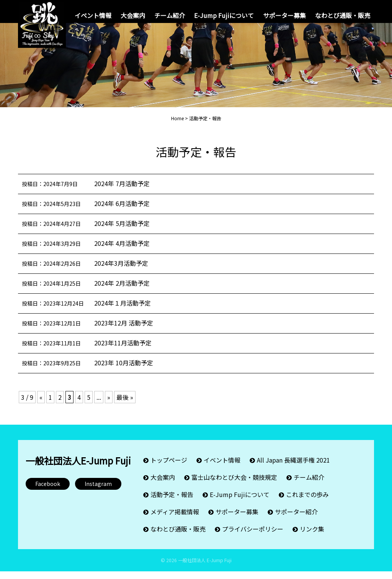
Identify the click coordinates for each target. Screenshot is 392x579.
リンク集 (312, 536)
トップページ (169, 468)
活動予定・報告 (172, 502)
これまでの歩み (307, 502)
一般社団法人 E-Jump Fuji (205, 568)
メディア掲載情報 (175, 519)
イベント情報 (93, 15)
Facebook (48, 491)
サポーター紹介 (296, 519)
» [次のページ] (109, 405)
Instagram (98, 491)
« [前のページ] (41, 405)
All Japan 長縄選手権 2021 (293, 468)
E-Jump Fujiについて (224, 15)
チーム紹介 (170, 15)
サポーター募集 (284, 15)
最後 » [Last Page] (125, 405)
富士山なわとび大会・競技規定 (234, 485)
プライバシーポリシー (253, 536)
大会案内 (133, 15)
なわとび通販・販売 (343, 15)
